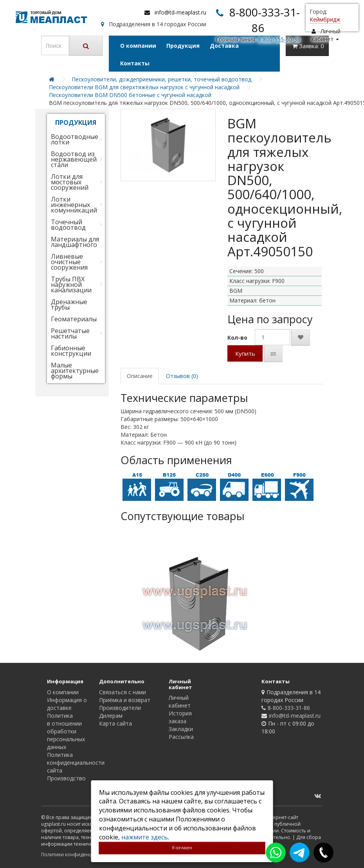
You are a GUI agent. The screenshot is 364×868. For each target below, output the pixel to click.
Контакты (135, 63)
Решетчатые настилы (70, 333)
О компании (138, 46)
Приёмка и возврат (125, 700)
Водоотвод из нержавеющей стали (74, 159)
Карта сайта (115, 723)
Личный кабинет (180, 701)
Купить (245, 353)
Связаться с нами (123, 692)
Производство (66, 778)
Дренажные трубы (69, 304)
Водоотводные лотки (75, 139)
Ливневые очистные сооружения (69, 262)
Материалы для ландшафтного (75, 242)
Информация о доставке (67, 704)
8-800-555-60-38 (279, 39)
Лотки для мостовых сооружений (70, 182)
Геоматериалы (74, 319)
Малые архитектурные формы (75, 371)
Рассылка (181, 737)
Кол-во (237, 338)
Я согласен (182, 848)
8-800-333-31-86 (289, 708)
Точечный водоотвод (68, 225)
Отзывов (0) (182, 376)
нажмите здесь (145, 837)
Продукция (183, 46)
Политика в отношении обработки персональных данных (66, 731)
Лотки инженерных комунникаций (74, 205)
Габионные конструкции (71, 351)
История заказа (180, 717)
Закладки (181, 729)
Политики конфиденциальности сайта (86, 854)
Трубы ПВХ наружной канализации (71, 285)
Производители (120, 708)
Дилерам (111, 716)
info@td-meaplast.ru (180, 12)
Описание (140, 376)
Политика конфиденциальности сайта (76, 763)
